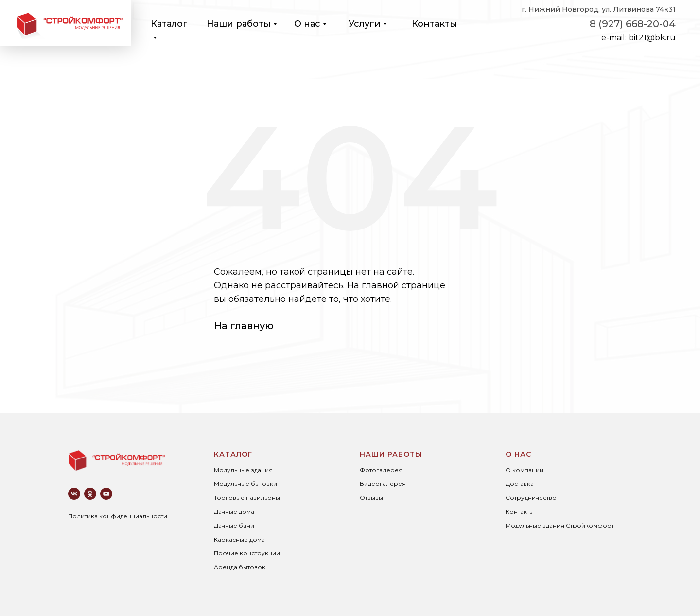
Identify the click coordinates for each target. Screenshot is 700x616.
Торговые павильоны (247, 498)
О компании (525, 470)
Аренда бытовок (240, 567)
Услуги (365, 24)
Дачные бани (234, 525)
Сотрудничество (531, 498)
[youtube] (106, 494)
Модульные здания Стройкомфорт (560, 525)
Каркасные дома (239, 539)
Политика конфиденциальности (118, 516)
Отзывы (371, 498)
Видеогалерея (383, 484)
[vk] (74, 494)
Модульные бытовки (245, 484)
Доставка (520, 484)
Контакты (434, 24)
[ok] (90, 494)
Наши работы (239, 24)
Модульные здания (243, 470)
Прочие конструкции (247, 553)
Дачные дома (234, 512)
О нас (307, 24)
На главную (244, 326)
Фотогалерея (381, 470)
